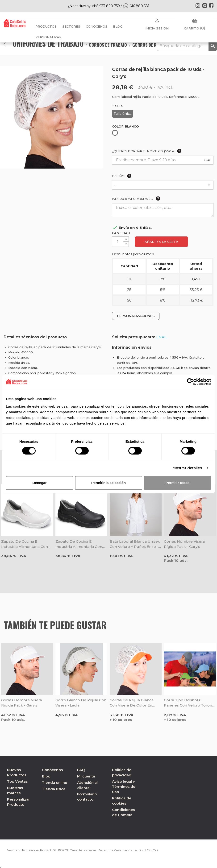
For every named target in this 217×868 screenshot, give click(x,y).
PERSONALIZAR (48, 37)
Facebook (211, 5)
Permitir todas (177, 483)
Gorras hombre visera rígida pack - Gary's (184, 544)
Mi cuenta (86, 776)
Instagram (198, 5)
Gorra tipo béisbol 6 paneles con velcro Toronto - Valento (190, 703)
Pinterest (204, 5)
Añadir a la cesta (161, 242)
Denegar (39, 483)
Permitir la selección (108, 483)
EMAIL (162, 337)
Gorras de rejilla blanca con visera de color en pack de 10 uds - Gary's (132, 703)
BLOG (118, 26)
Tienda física (54, 789)
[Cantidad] (118, 242)
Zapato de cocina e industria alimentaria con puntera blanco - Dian (25, 544)
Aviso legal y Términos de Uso (124, 787)
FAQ (81, 770)
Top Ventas (17, 781)
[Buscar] (187, 46)
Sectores (71, 26)
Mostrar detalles (187, 468)
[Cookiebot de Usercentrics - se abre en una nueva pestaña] (190, 382)
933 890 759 (160, 850)
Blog (46, 776)
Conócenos (97, 26)
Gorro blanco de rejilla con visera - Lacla (81, 703)
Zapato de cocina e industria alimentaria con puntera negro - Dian (79, 544)
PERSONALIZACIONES (136, 316)
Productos (46, 26)
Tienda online (55, 783)
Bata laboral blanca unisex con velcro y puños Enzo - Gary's (135, 544)
